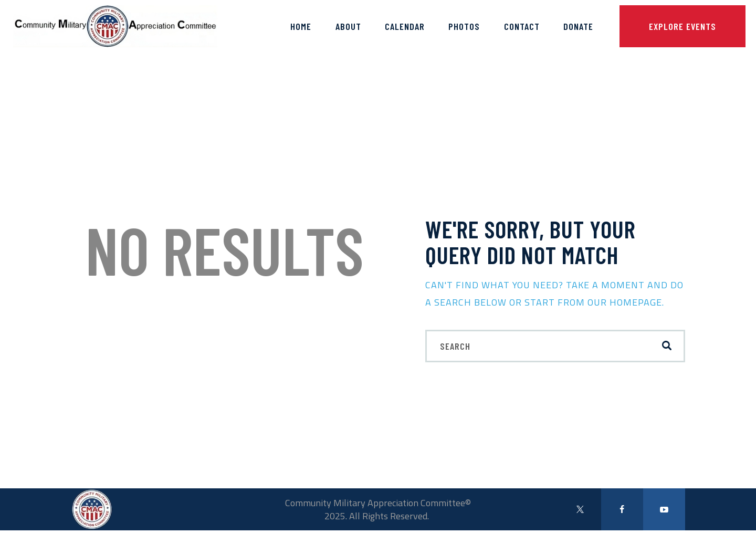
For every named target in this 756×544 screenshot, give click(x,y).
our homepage (625, 302)
